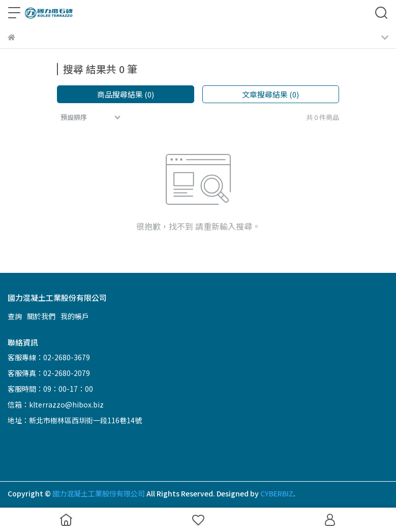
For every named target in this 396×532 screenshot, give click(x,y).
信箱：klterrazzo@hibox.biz (56, 404)
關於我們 (41, 316)
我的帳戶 (75, 316)
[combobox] (91, 117)
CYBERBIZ (277, 493)
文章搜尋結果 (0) (270, 94)
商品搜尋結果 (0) (126, 94)
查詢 (15, 316)
